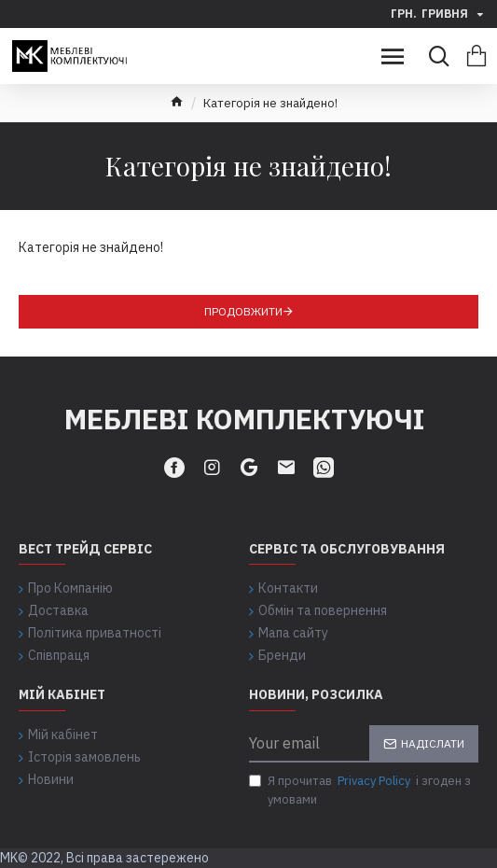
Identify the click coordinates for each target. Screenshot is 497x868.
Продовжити (243, 311)
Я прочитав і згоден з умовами (360, 790)
